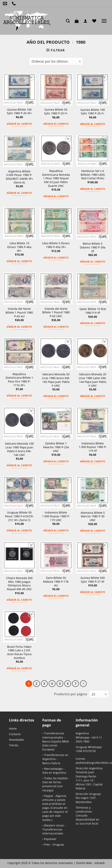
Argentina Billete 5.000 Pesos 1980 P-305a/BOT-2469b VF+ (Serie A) (19, 177)
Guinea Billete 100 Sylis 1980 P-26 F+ (93, 112)
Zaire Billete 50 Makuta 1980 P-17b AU (56, 582)
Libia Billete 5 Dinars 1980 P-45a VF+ (56, 245)
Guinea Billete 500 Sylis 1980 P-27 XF (93, 580)
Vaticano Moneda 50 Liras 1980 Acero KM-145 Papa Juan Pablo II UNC (56, 380)
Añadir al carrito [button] (19, 124)
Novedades (16, 740)
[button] (78, 21)
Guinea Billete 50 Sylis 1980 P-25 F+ (56, 112)
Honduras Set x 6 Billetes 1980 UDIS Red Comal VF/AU (93, 175)
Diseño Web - (90, 863)
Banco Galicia (51, 763)
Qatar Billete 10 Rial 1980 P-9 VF (93, 311)
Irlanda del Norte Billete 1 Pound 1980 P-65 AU (19, 312)
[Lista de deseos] (95, 21)
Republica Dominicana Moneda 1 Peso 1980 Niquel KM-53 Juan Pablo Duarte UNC (56, 178)
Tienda (14, 745)
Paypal (49, 796)
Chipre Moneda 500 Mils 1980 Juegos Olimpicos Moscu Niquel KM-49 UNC (19, 584)
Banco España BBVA (56, 741)
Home (13, 728)
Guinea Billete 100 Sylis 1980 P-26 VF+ (19, 112)
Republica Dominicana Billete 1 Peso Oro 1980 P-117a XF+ (19, 380)
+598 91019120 (86, 751)
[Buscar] (69, 21)
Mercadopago (53, 769)
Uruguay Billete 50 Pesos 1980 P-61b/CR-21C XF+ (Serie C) (19, 516)
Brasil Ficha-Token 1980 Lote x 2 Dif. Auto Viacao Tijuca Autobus (19, 652)
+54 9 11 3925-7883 (89, 739)
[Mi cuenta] (86, 21)
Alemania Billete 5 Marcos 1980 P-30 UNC (93, 516)
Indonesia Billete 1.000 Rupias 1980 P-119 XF (93, 447)
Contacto (15, 734)
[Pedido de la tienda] (56, 61)
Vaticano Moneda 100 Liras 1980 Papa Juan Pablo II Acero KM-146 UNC (19, 449)
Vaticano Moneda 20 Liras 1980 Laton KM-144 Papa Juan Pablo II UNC (93, 380)
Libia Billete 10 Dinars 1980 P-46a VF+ (19, 247)
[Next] (83, 684)
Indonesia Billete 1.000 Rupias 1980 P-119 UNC (56, 516)
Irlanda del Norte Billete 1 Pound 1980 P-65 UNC (56, 312)
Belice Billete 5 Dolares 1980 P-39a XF (93, 247)
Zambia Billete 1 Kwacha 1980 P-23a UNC (56, 447)
